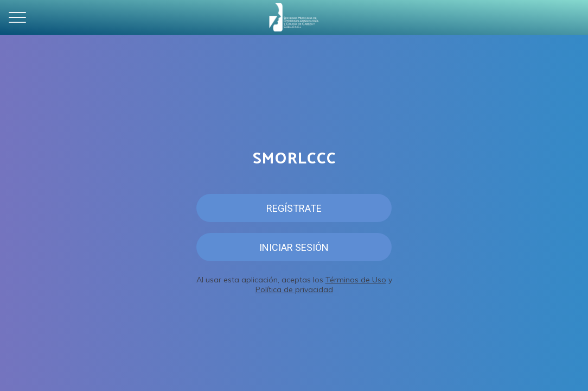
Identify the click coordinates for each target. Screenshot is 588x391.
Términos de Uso (356, 280)
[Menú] (17, 17)
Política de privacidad (294, 289)
